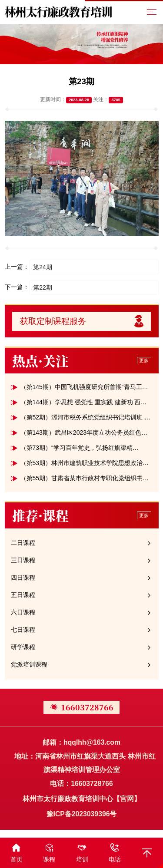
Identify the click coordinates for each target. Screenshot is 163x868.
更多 (144, 360)
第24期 (43, 267)
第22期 (43, 287)
